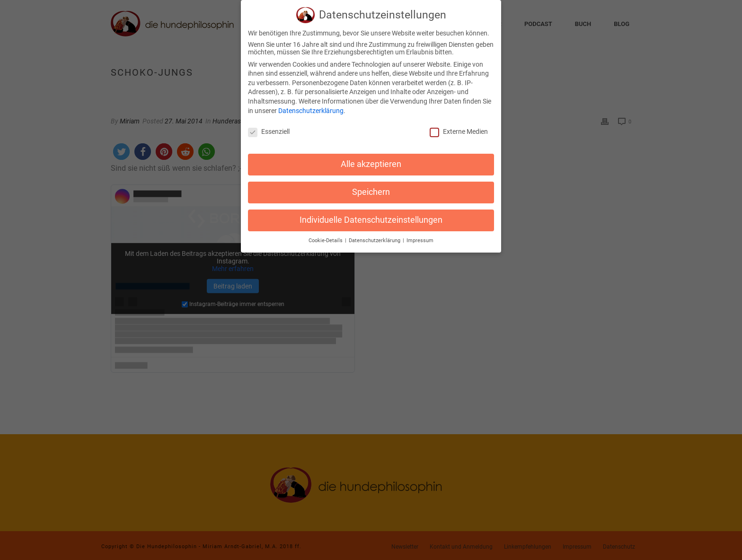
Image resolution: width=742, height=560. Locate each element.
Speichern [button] (371, 188)
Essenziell (269, 128)
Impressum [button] (420, 236)
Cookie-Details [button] (326, 236)
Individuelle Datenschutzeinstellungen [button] (371, 216)
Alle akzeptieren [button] (371, 160)
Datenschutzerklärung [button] (375, 236)
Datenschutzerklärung (311, 106)
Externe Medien (459, 128)
